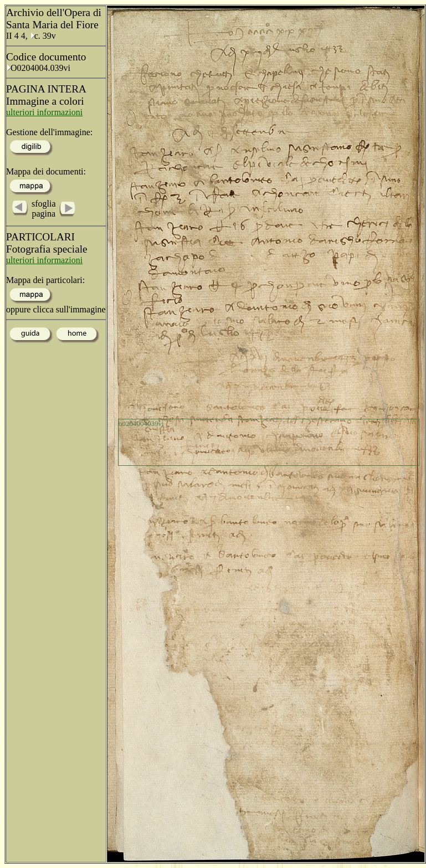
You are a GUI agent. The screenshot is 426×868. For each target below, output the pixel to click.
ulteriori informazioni (44, 112)
